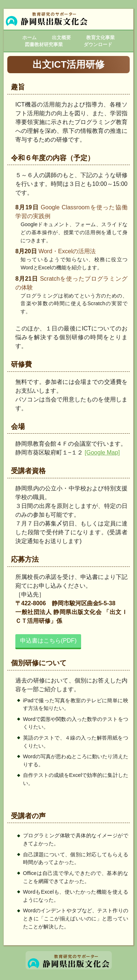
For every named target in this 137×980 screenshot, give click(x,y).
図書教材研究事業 (44, 44)
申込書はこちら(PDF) (48, 641)
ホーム (29, 38)
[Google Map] (102, 452)
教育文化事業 (100, 38)
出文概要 (61, 38)
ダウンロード (98, 44)
